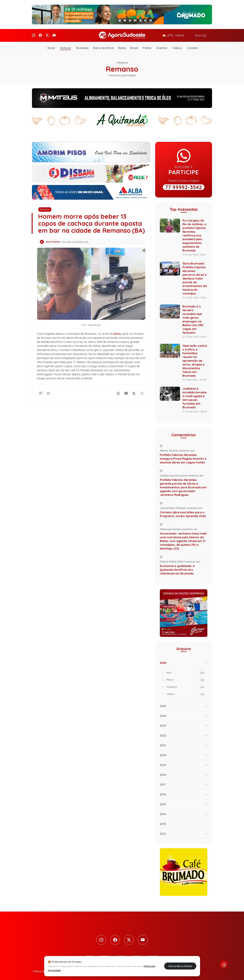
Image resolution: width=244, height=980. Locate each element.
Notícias (66, 48)
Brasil (134, 48)
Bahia (122, 48)
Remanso (45, 209)
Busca (201, 35)
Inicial (51, 48)
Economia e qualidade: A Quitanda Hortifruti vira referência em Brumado (177, 569)
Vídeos (177, 48)
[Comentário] (41, 399)
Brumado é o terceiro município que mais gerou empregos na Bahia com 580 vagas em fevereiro (193, 319)
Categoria (122, 62)
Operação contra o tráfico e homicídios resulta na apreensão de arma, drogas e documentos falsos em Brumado (195, 360)
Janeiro (186, 694)
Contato (193, 48)
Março (186, 680)
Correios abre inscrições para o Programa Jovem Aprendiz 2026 (183, 514)
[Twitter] (47, 35)
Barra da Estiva (103, 48)
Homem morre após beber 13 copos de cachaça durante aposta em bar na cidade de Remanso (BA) (91, 227)
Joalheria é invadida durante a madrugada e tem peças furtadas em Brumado (194, 398)
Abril (186, 673)
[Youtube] (54, 35)
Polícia (147, 48)
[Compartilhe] (142, 399)
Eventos (162, 48)
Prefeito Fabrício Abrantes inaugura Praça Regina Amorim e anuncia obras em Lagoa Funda (183, 458)
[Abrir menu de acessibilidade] (224, 965)
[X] (134, 399)
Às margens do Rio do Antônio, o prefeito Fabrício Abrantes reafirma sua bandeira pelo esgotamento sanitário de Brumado (194, 235)
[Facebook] (40, 35)
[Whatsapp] (118, 399)
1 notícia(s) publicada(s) (122, 75)
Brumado (82, 48)
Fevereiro (186, 687)
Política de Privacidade (46, 971)
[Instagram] (34, 35)
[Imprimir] (48, 399)
